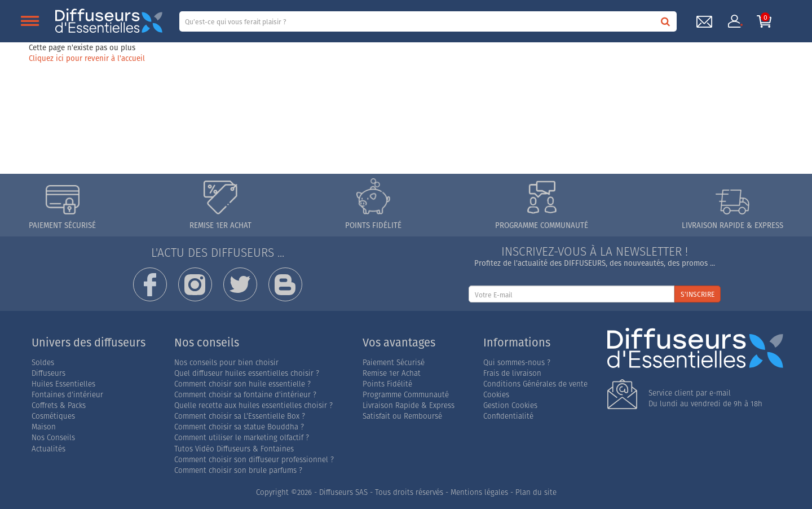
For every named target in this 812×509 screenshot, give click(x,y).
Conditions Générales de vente (535, 384)
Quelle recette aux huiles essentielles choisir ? (253, 405)
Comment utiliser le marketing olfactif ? (242, 438)
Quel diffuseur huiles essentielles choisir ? (247, 373)
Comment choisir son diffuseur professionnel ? (254, 460)
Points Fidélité (387, 384)
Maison (44, 427)
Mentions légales (479, 492)
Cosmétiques (53, 416)
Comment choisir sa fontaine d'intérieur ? (245, 395)
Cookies (496, 395)
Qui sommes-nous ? (517, 363)
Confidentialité (508, 416)
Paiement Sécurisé (394, 363)
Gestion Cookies (510, 405)
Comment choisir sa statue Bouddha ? (239, 427)
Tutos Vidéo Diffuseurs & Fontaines (234, 449)
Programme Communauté (406, 395)
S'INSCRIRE (698, 294)
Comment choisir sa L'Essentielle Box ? (240, 416)
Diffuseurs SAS (343, 492)
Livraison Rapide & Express (409, 405)
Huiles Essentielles (63, 384)
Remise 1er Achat (392, 373)
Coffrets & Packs (59, 405)
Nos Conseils (53, 438)
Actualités (48, 449)
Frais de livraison (512, 373)
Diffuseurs (48, 373)
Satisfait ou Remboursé (402, 416)
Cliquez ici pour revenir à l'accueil (87, 58)
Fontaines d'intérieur (67, 395)
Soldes (43, 363)
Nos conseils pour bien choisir (226, 363)
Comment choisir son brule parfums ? (238, 470)
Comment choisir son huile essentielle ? (242, 384)
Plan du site (536, 492)
